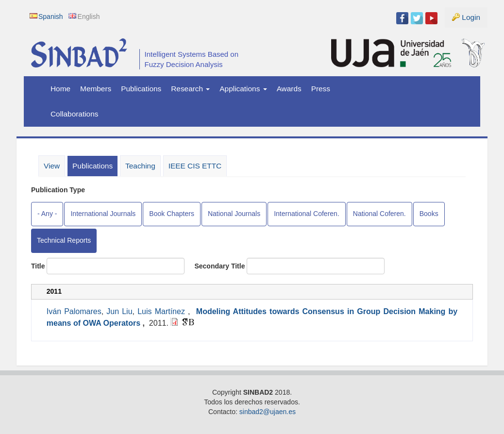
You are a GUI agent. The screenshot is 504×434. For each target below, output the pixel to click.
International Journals (103, 214)
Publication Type (58, 190)
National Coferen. (379, 214)
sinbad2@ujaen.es (268, 412)
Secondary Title (219, 266)
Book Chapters (172, 214)
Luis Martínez (161, 311)
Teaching (140, 166)
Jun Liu (119, 311)
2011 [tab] (54, 291)
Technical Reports (64, 240)
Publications (141, 89)
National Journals (234, 214)
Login (471, 17)
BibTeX (192, 322)
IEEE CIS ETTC (195, 166)
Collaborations (74, 114)
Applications (243, 89)
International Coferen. (307, 214)
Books (429, 214)
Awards (289, 89)
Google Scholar (185, 322)
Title (38, 266)
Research (190, 89)
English (89, 17)
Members (96, 89)
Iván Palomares (74, 311)
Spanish (51, 17)
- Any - (47, 214)
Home (60, 89)
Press (321, 89)
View (52, 166)
